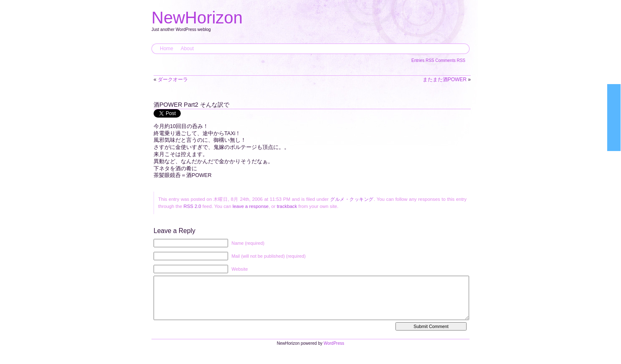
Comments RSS (450, 60)
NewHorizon (197, 18)
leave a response (251, 206)
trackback (287, 206)
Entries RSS (423, 60)
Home (167, 49)
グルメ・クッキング (352, 199)
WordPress (334, 352)
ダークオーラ (173, 79)
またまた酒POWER (445, 79)
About (187, 49)
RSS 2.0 (192, 206)
